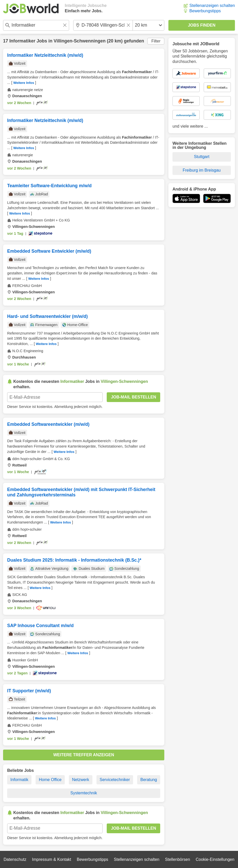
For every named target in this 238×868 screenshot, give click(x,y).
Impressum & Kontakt (52, 859)
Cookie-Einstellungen (215, 859)
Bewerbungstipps (205, 11)
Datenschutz (15, 859)
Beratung (149, 780)
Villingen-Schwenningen (80, 41)
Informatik (19, 780)
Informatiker (22, 41)
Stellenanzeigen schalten (212, 5)
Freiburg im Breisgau (202, 170)
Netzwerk (80, 780)
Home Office (50, 780)
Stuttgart (202, 157)
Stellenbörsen (178, 859)
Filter (156, 41)
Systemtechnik (84, 793)
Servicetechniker (115, 780)
